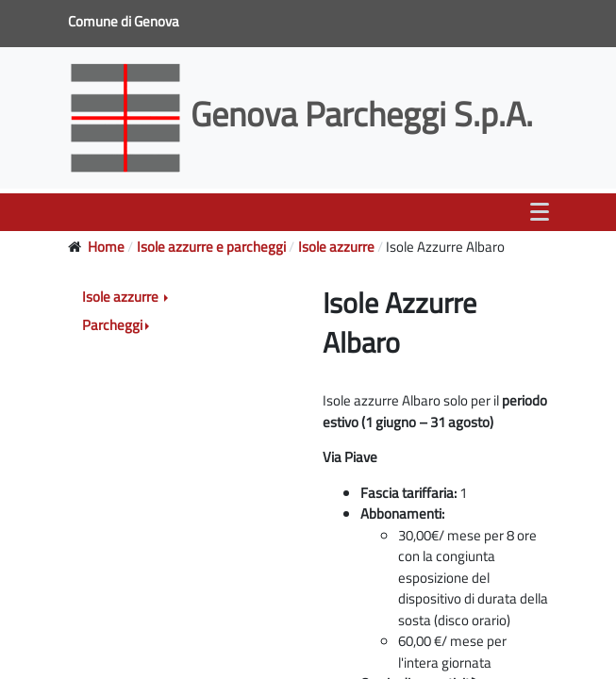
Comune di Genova (125, 21)
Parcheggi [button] (112, 325)
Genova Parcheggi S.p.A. (304, 114)
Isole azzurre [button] (122, 297)
